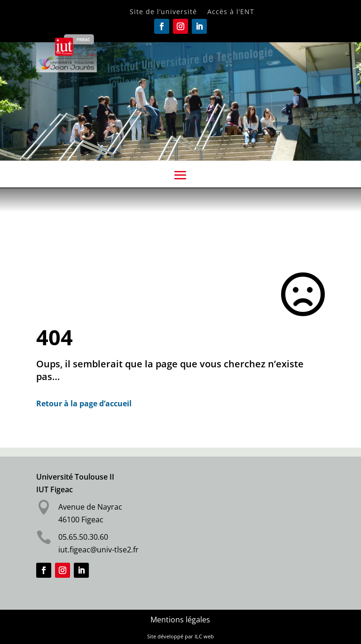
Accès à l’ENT (231, 12)
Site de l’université (163, 12)
